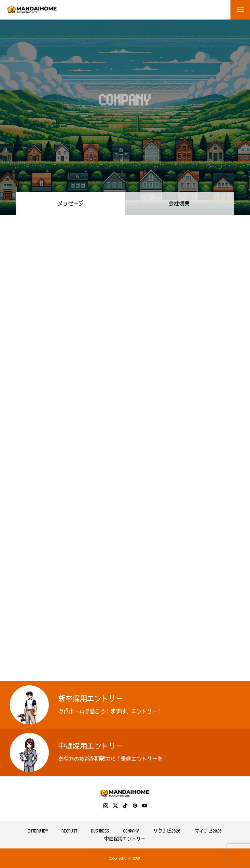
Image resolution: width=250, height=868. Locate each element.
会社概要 (179, 203)
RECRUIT (70, 831)
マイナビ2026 (208, 831)
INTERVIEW (38, 831)
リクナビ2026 (167, 831)
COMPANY (131, 831)
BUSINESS (100, 831)
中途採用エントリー (125, 839)
